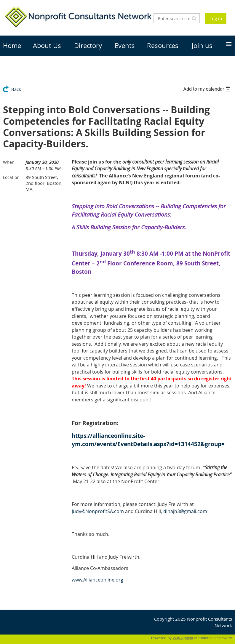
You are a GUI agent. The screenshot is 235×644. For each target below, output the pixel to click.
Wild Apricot (183, 638)
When (9, 162)
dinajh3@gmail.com (185, 511)
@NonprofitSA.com (98, 511)
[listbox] (208, 89)
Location (11, 177)
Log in (216, 18)
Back (16, 89)
